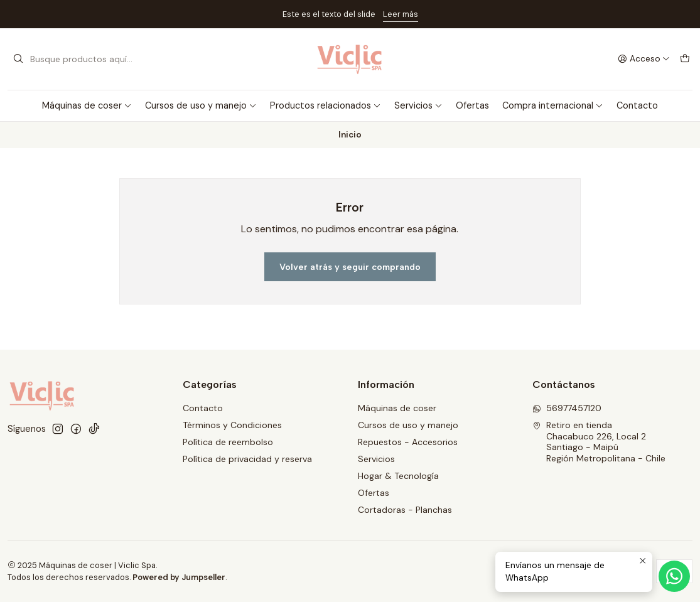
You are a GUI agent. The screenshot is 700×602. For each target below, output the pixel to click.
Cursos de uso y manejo (201, 105)
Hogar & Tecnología (398, 476)
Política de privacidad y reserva (247, 459)
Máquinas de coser (87, 105)
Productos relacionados (326, 105)
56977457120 (567, 408)
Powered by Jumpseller (179, 577)
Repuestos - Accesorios (408, 442)
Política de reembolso (228, 442)
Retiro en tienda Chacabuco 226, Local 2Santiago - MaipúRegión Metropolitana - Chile (599, 442)
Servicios (418, 105)
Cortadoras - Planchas (405, 510)
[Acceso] (644, 59)
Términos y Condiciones (232, 425)
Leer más (401, 14)
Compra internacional (553, 105)
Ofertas (472, 105)
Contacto (637, 105)
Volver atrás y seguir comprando (350, 267)
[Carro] (685, 59)
